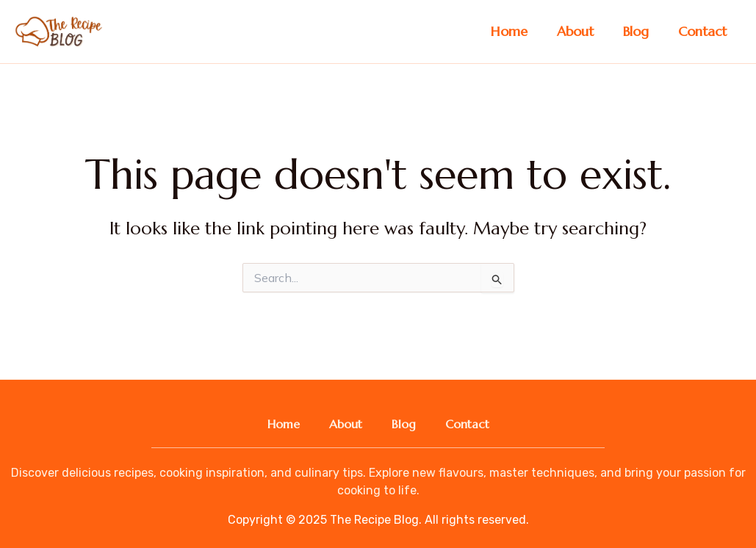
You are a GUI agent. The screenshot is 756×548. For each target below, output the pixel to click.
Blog (636, 31)
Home (509, 31)
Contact (702, 31)
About (575, 31)
